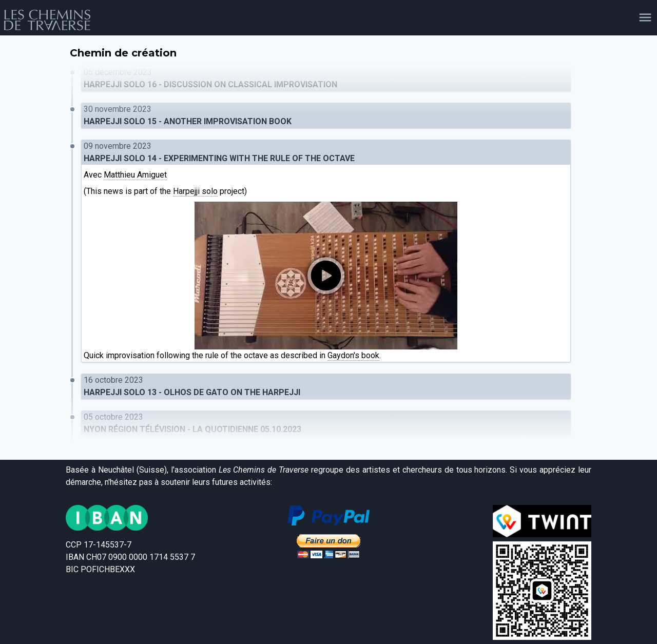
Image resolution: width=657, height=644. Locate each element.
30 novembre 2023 (326, 116)
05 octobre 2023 (326, 424)
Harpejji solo (195, 191)
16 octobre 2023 (326, 387)
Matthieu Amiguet (135, 175)
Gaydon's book (353, 355)
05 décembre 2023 (326, 79)
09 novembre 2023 (326, 153)
